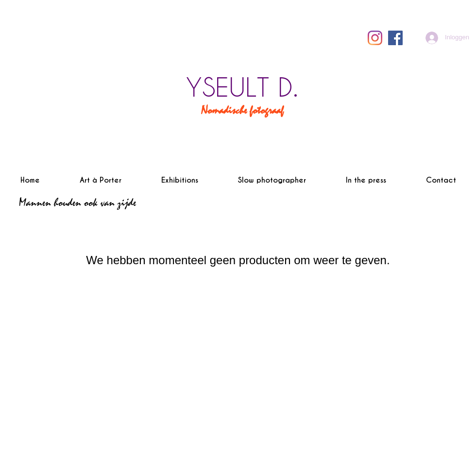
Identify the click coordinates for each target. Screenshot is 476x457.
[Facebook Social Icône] (395, 38)
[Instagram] (375, 38)
